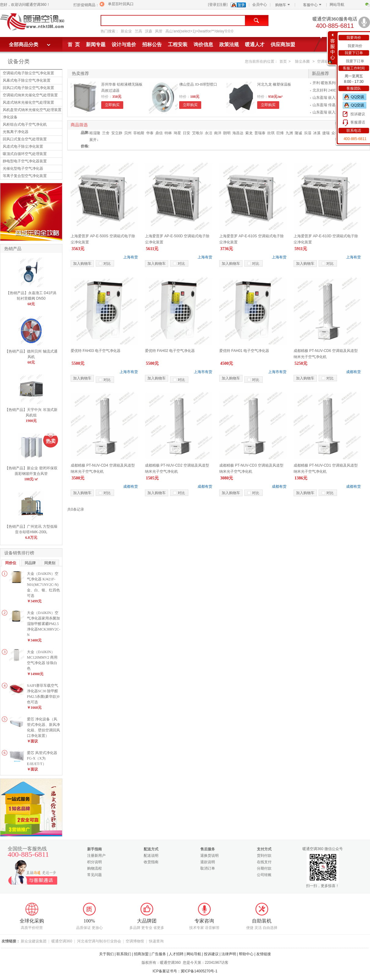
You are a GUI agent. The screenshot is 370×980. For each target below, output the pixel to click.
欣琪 (271, 133)
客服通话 (358, 122)
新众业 (126, 31)
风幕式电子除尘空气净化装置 (27, 80)
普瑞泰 (260, 133)
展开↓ (94, 140)
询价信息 (203, 44)
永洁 (209, 133)
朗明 (227, 133)
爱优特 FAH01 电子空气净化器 (244, 351)
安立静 (117, 133)
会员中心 (260, 5)
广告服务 (159, 954)
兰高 (139, 31)
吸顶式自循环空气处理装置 (25, 154)
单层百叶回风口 (121, 4)
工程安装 (178, 44)
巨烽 (280, 133)
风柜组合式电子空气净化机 (25, 124)
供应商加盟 (283, 44)
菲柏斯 (139, 133)
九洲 (289, 133)
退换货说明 (209, 856)
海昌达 (238, 133)
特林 (168, 133)
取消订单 (208, 868)
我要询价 (355, 46)
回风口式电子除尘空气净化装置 (28, 88)
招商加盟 (141, 954)
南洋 (218, 133)
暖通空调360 (62, 941)
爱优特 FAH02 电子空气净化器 (170, 351)
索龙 (249, 133)
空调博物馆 (135, 941)
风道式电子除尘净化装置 (23, 146)
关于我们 (106, 954)
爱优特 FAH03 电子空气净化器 (96, 351)
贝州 (128, 133)
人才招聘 (176, 954)
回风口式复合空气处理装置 (25, 139)
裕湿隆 (95, 133)
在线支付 (264, 862)
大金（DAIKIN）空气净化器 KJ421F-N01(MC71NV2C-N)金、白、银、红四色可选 (43, 585)
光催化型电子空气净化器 (23, 168)
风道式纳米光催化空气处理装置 (28, 102)
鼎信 (159, 133)
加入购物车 (82, 264)
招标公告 (152, 44)
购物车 (283, 5)
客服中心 (312, 5)
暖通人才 (255, 44)
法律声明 (229, 954)
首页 (283, 61)
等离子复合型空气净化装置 (25, 176)
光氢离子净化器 (16, 132)
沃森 (149, 31)
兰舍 (106, 133)
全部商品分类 (24, 44)
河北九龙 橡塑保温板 (274, 84)
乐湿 (308, 133)
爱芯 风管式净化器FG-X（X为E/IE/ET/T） (42, 758)
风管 (159, 31)
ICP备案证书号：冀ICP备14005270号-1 (185, 971)
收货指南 (151, 862)
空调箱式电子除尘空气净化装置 (28, 73)
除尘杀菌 (302, 61)
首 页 (74, 44)
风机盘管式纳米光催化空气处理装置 (32, 110)
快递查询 (156, 941)
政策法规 (229, 44)
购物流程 (94, 868)
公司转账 (264, 875)
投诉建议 (358, 114)
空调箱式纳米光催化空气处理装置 (30, 95)
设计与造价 (124, 44)
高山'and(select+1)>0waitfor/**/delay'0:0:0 (199, 31)
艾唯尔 (198, 133)
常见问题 (94, 875)
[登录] (213, 5)
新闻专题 (96, 44)
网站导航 (337, 5)
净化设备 (10, 117)
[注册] (223, 5)
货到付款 (264, 856)
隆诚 (298, 133)
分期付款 (264, 868)
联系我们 (124, 954)
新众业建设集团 (34, 941)
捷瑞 (326, 133)
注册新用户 (96, 856)
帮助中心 (246, 954)
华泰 (150, 133)
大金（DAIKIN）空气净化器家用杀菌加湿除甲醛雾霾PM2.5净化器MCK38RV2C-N (44, 624)
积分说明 (94, 862)
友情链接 (264, 954)
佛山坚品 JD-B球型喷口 (198, 84)
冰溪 (317, 133)
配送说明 (151, 856)
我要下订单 (355, 61)
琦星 (177, 133)
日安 (187, 133)
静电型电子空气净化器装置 (25, 161)
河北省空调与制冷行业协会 (99, 941)
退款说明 (208, 862)
